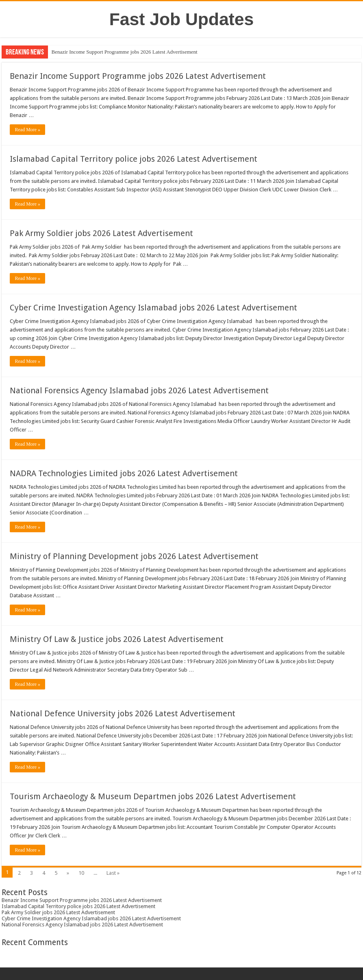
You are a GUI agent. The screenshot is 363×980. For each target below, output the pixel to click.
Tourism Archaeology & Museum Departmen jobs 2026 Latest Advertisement (153, 796)
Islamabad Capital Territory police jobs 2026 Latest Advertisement (134, 159)
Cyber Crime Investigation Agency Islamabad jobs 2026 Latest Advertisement (153, 308)
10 (81, 873)
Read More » (27, 130)
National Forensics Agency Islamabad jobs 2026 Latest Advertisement (139, 390)
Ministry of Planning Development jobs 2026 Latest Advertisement (134, 556)
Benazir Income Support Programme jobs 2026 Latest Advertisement (124, 52)
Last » (113, 873)
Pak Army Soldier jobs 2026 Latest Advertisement (101, 233)
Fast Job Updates (182, 19)
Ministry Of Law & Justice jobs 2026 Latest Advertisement (117, 639)
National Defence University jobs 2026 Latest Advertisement (123, 713)
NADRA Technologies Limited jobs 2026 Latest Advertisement (124, 473)
